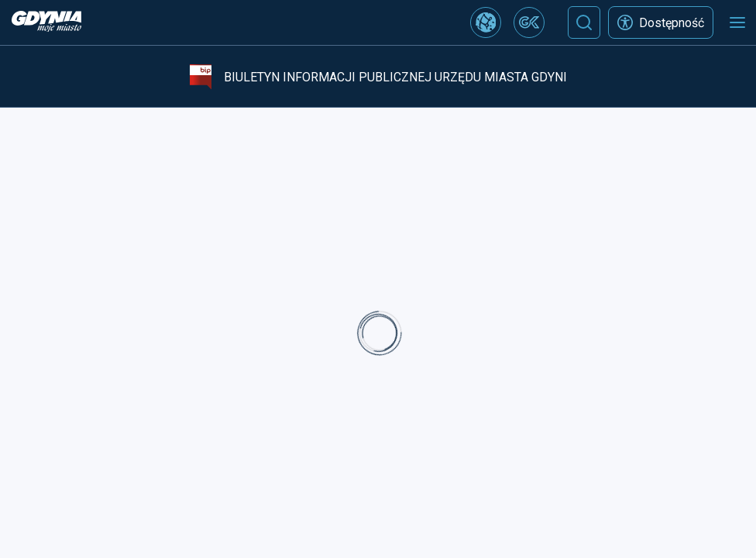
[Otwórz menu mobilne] (737, 22)
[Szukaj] (584, 22)
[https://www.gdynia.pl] (46, 23)
